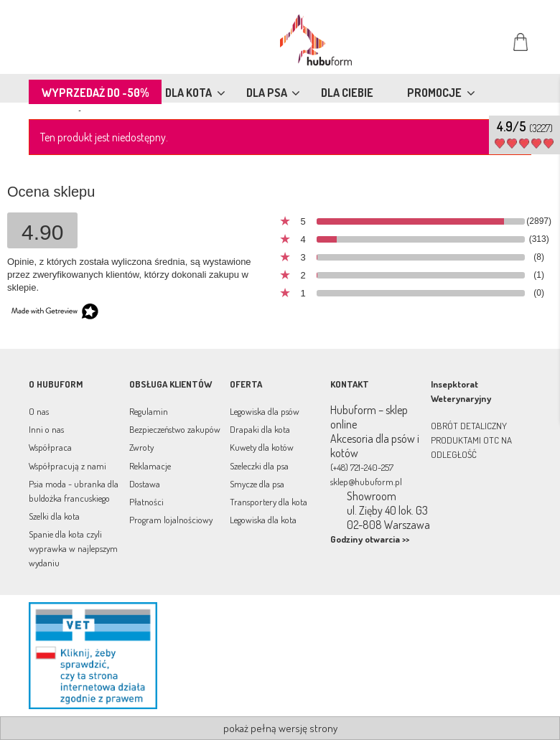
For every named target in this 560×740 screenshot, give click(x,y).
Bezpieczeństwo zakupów (175, 429)
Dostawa (145, 484)
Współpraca (50, 447)
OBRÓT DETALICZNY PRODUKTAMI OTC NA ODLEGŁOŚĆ (471, 440)
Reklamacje (150, 466)
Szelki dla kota (54, 516)
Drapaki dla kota (260, 429)
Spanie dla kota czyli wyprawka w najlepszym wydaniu (73, 548)
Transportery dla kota (269, 502)
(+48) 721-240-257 (362, 467)
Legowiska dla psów (265, 411)
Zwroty (141, 447)
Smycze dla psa (257, 484)
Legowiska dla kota (263, 520)
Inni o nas (46, 429)
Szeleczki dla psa (259, 466)
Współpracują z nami (67, 466)
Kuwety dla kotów (262, 447)
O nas (39, 411)
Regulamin (149, 411)
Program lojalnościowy (171, 520)
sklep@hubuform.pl (366, 482)
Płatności (146, 502)
